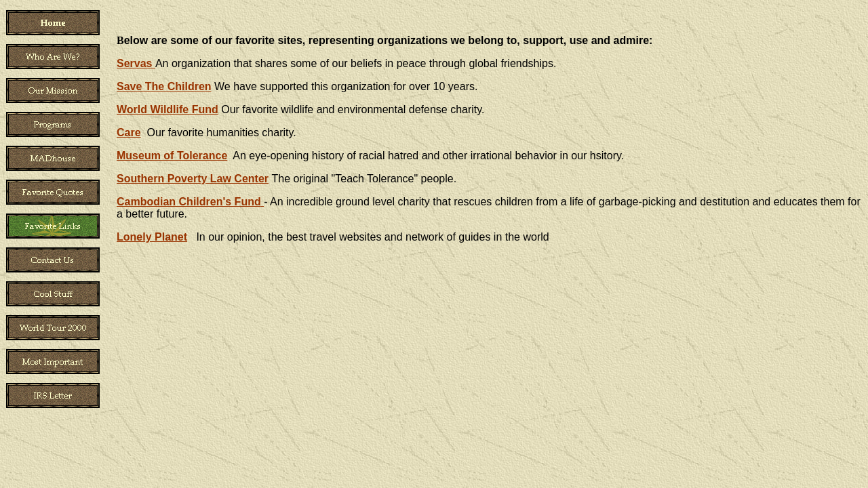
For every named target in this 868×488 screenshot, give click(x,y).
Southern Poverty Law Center (193, 179)
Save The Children (164, 86)
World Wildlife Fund (167, 109)
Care (129, 133)
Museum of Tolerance (172, 156)
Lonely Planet (152, 237)
